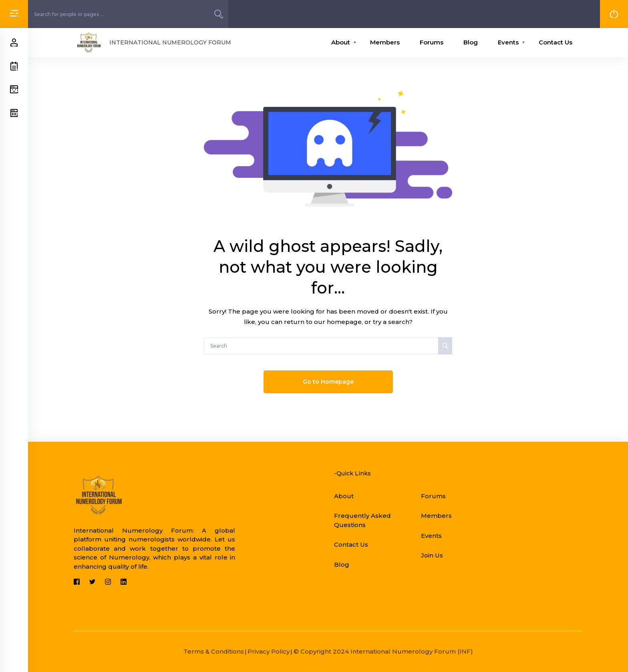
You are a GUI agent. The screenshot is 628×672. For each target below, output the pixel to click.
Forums (432, 42)
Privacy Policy (269, 651)
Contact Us (556, 42)
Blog (471, 42)
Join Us (432, 555)
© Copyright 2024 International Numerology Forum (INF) (382, 651)
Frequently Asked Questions (362, 520)
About (341, 42)
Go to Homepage (328, 382)
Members (385, 42)
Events (508, 42)
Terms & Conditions (214, 651)
